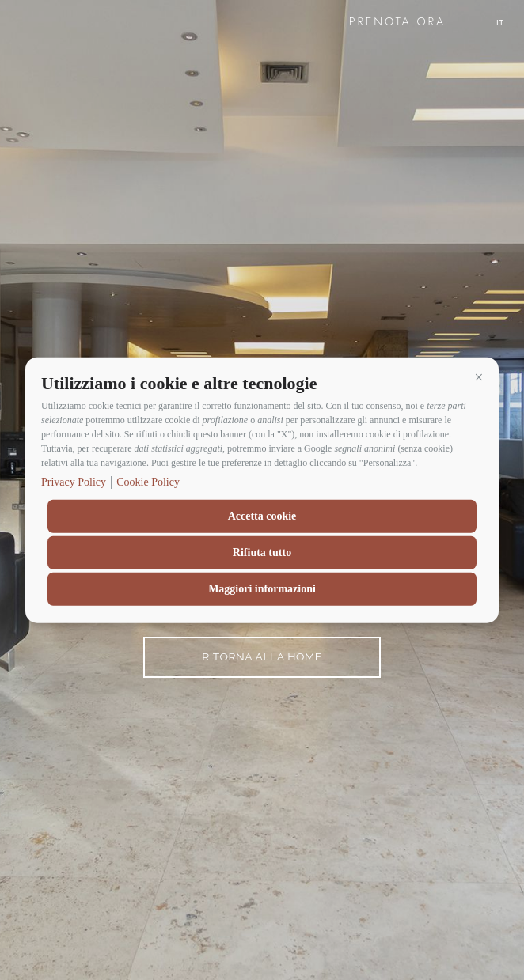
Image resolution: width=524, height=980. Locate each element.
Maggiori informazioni (262, 588)
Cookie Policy (148, 481)
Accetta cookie (262, 515)
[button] (479, 377)
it (500, 22)
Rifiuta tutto (262, 552)
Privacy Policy (74, 481)
